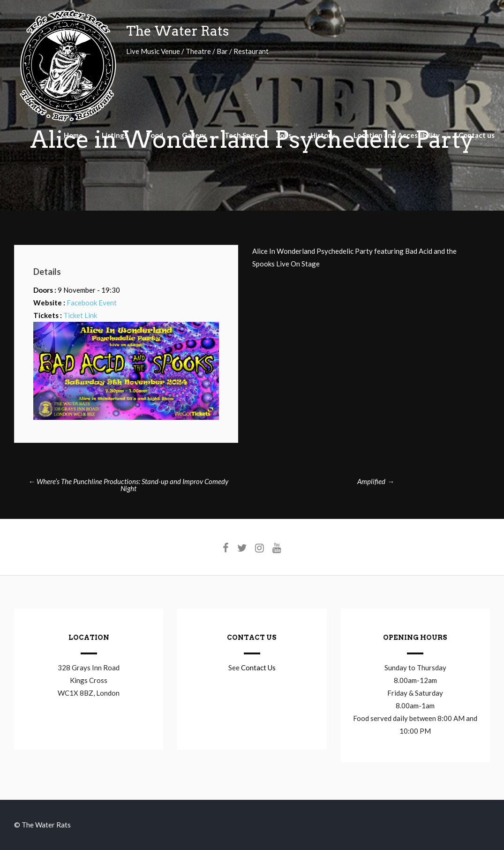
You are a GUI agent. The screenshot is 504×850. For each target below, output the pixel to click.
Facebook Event (92, 303)
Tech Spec (241, 135)
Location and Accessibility (397, 135)
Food (155, 135)
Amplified (376, 481)
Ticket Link (80, 315)
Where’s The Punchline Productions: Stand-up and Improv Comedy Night (128, 485)
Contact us (477, 135)
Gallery (194, 135)
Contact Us (258, 668)
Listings (115, 135)
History (323, 135)
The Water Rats (177, 31)
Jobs (284, 135)
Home (73, 135)
